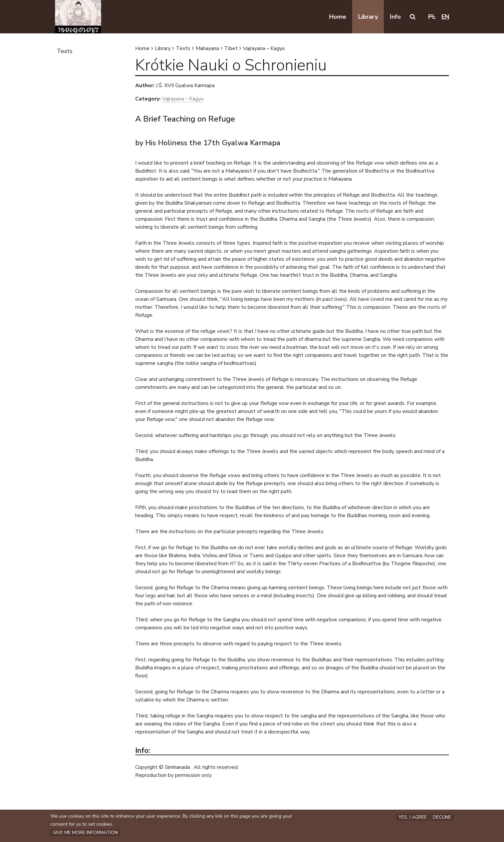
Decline (442, 816)
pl (432, 17)
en (445, 17)
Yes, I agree (413, 816)
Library (163, 48)
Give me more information (85, 832)
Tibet (231, 48)
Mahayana (207, 48)
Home (142, 48)
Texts (183, 48)
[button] (413, 17)
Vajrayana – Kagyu (264, 48)
